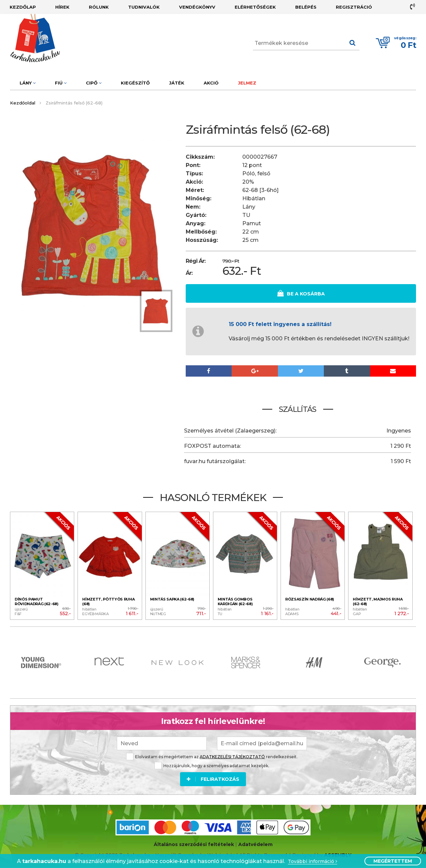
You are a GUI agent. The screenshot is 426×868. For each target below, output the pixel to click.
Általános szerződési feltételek (194, 844)
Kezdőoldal (23, 103)
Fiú (61, 83)
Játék (177, 83)
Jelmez (247, 83)
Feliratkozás (213, 779)
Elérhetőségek (255, 7)
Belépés (306, 7)
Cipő (94, 83)
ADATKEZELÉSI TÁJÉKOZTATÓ (232, 757)
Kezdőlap (23, 7)
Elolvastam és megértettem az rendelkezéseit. (212, 757)
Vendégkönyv (197, 7)
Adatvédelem (255, 844)
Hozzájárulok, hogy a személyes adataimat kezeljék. (212, 766)
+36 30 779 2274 (413, 6)
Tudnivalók (144, 7)
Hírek (62, 7)
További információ (313, 862)
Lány (28, 83)
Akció (211, 83)
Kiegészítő (135, 83)
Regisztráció (354, 7)
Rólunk (99, 7)
